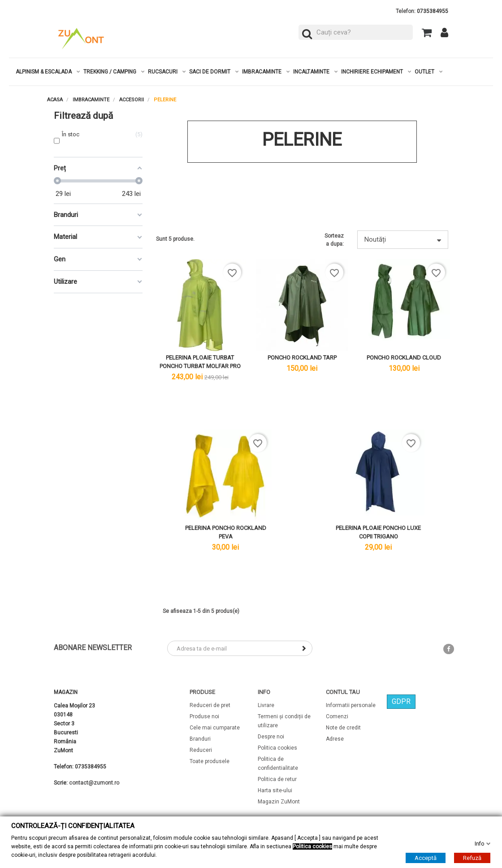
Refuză (472, 857)
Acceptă (426, 857)
